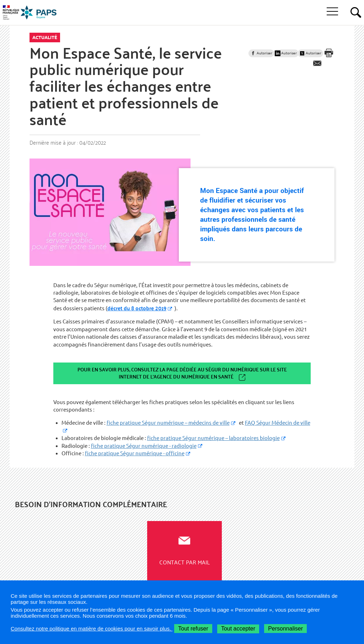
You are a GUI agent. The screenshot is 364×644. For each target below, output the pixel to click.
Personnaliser (285, 629)
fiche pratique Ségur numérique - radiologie (144, 446)
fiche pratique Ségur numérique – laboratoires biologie (213, 438)
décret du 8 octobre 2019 (137, 308)
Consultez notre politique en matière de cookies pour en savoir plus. (92, 629)
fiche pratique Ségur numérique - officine (135, 453)
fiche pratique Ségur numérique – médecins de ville (168, 423)
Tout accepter (238, 629)
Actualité (45, 37)
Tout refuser (193, 629)
